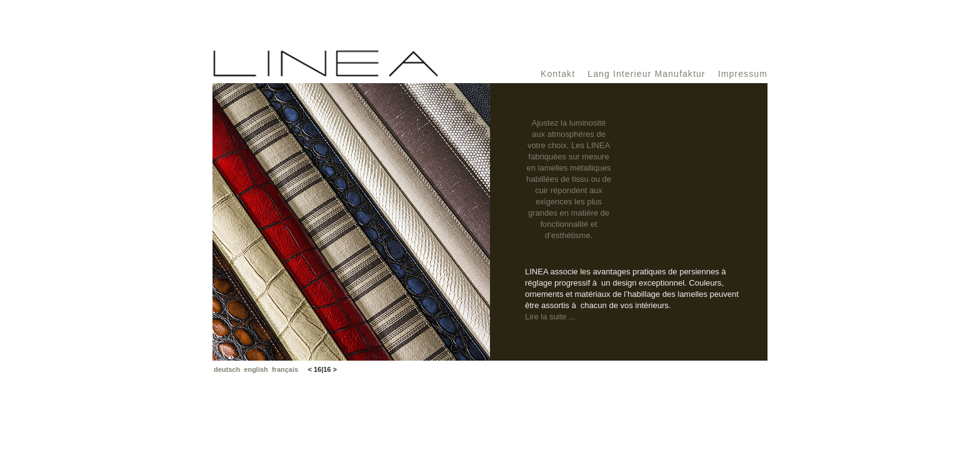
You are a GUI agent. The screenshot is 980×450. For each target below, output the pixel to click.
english (256, 369)
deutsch (227, 369)
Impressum (743, 74)
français (285, 369)
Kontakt (558, 74)
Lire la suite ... (550, 317)
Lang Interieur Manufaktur (646, 74)
